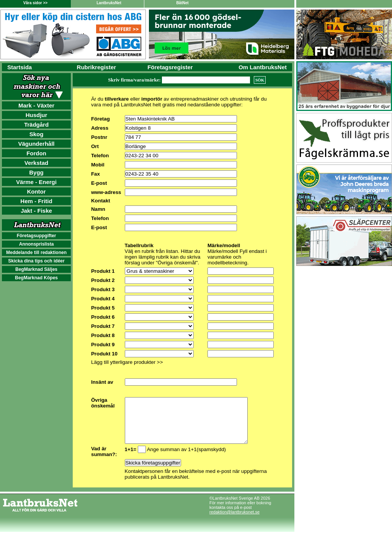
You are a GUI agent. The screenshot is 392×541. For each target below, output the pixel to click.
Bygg (36, 172)
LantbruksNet (109, 3)
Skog (37, 134)
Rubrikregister (97, 67)
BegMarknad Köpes (36, 278)
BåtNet (182, 3)
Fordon (36, 153)
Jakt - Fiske (36, 211)
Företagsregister (170, 67)
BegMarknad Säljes (36, 269)
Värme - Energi (36, 182)
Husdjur (37, 115)
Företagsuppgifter (37, 236)
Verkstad (37, 163)
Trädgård (36, 125)
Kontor (36, 191)
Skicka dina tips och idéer (36, 261)
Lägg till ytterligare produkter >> (127, 362)
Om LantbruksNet (263, 67)
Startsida (20, 67)
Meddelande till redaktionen (36, 253)
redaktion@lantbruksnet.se (234, 521)
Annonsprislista (37, 244)
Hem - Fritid (36, 201)
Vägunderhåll (36, 144)
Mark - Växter (36, 105)
